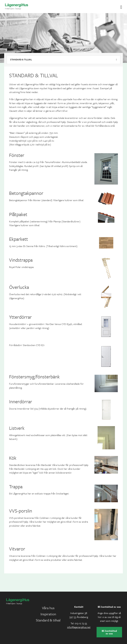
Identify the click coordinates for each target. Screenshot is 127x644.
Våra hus (48, 608)
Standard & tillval (21, 60)
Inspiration (48, 614)
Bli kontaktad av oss (109, 632)
